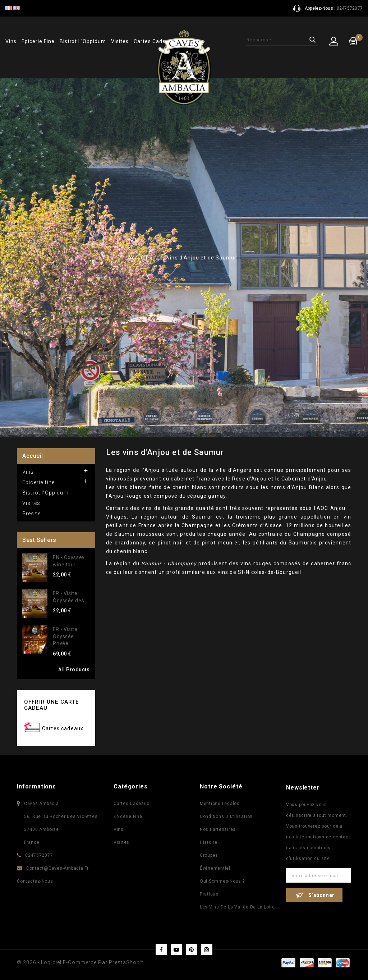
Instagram (207, 949)
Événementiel (215, 868)
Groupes (209, 855)
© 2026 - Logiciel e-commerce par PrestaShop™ (80, 962)
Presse (31, 514)
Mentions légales (220, 804)
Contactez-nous (35, 881)
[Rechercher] (282, 40)
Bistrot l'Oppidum (83, 41)
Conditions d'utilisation (226, 816)
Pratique (209, 894)
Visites (120, 41)
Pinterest (192, 949)
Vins (11, 41)
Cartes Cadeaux (132, 804)
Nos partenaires (218, 829)
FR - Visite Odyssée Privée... (65, 636)
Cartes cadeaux (63, 728)
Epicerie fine (38, 41)
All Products (74, 670)
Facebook (161, 949)
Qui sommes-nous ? (222, 881)
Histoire (209, 842)
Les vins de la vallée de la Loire (237, 907)
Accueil (33, 456)
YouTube (176, 949)
